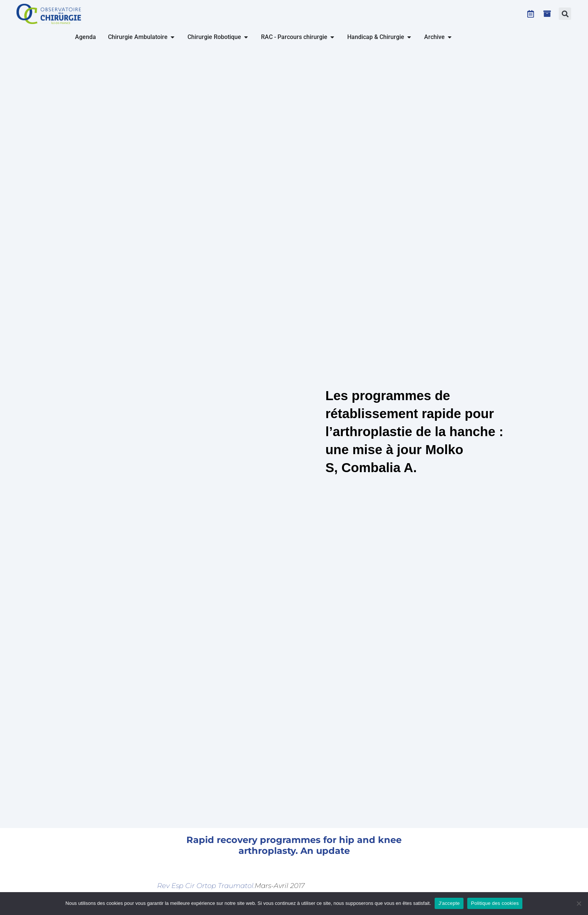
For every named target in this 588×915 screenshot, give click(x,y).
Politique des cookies (495, 903)
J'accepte (449, 903)
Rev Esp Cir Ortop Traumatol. (206, 886)
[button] (565, 14)
